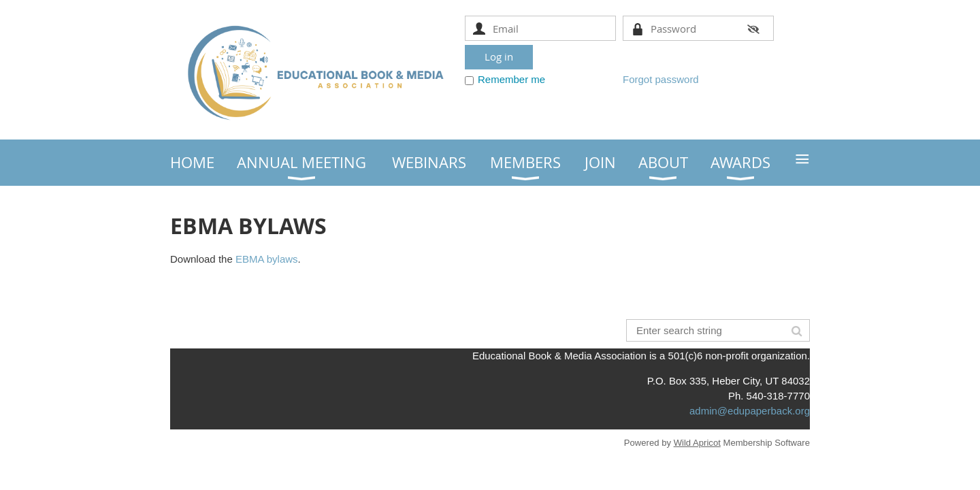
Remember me (511, 79)
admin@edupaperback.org (750, 411)
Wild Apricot (697, 443)
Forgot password (661, 79)
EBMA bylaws (267, 259)
